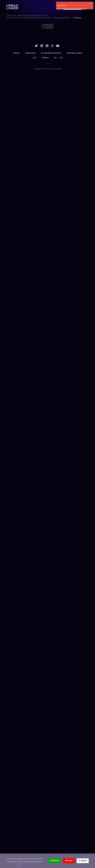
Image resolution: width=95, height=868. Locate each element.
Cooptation (30, 53)
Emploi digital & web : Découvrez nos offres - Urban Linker (28, 18)
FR (61, 58)
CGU (34, 58)
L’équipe (16, 53)
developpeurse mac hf (62, 18)
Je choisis (83, 861)
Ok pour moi (54, 861)
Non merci (69, 861)
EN (55, 58)
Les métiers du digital (51, 53)
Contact (45, 58)
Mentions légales (75, 53)
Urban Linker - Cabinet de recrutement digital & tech (26, 15)
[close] (92, 4)
